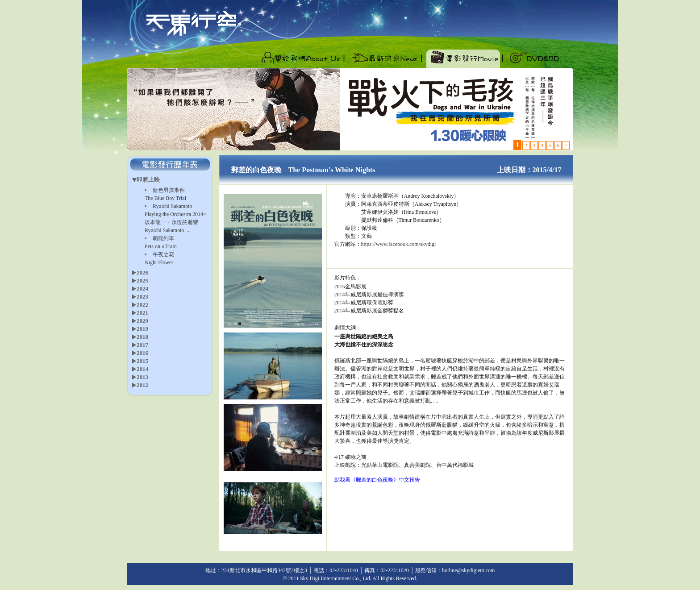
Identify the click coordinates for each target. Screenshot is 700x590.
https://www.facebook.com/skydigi (399, 244)
